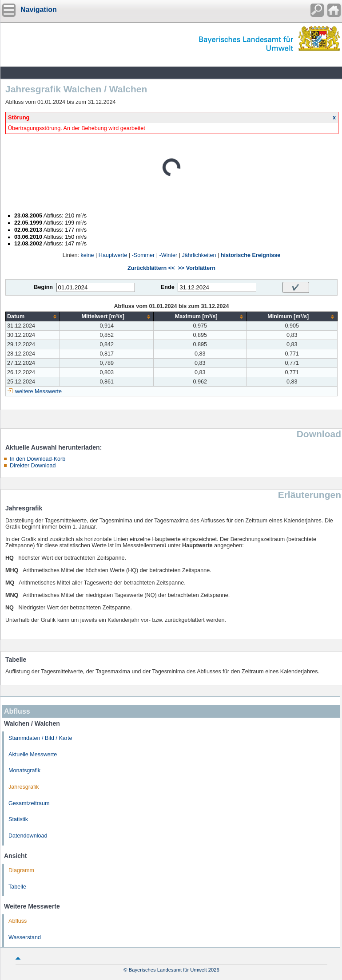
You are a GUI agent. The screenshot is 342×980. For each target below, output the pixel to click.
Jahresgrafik (24, 787)
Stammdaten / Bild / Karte (40, 738)
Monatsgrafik (24, 771)
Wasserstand (25, 937)
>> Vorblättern (196, 268)
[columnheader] (33, 317)
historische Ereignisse (251, 255)
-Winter (169, 255)
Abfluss (18, 921)
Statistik (18, 819)
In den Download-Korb (38, 459)
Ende (168, 287)
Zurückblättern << (151, 268)
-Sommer (143, 255)
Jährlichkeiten (199, 255)
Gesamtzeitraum (29, 803)
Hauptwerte (113, 255)
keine (87, 255)
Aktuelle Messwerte (33, 755)
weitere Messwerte (38, 391)
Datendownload (28, 836)
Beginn (43, 287)
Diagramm (21, 870)
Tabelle (17, 887)
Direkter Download (33, 466)
